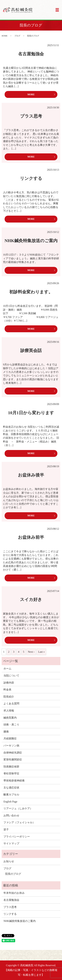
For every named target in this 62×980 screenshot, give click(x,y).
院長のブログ (13, 874)
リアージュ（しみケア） (18, 808)
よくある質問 (11, 704)
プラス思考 (31, 116)
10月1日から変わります (31, 413)
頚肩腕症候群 (11, 767)
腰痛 (6, 732)
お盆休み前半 (31, 537)
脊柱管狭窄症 (11, 773)
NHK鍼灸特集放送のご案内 (31, 241)
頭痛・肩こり (11, 725)
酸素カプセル (11, 794)
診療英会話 (31, 351)
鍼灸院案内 (10, 718)
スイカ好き (31, 600)
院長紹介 (9, 697)
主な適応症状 (11, 788)
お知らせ (9, 861)
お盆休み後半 (31, 475)
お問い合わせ (11, 816)
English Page (10, 802)
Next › (31, 652)
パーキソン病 (11, 746)
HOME (5, 36)
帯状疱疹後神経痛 (14, 781)
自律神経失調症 (13, 753)
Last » (41, 652)
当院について (11, 676)
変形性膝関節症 (13, 760)
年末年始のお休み (14, 893)
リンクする (31, 178)
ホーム (7, 669)
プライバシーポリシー (17, 837)
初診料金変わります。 (31, 292)
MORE (31, 95)
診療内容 (9, 683)
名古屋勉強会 (31, 54)
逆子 (6, 829)
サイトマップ (11, 843)
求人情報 (9, 711)
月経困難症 (10, 738)
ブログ (17, 36)
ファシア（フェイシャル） (19, 822)
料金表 (7, 690)
